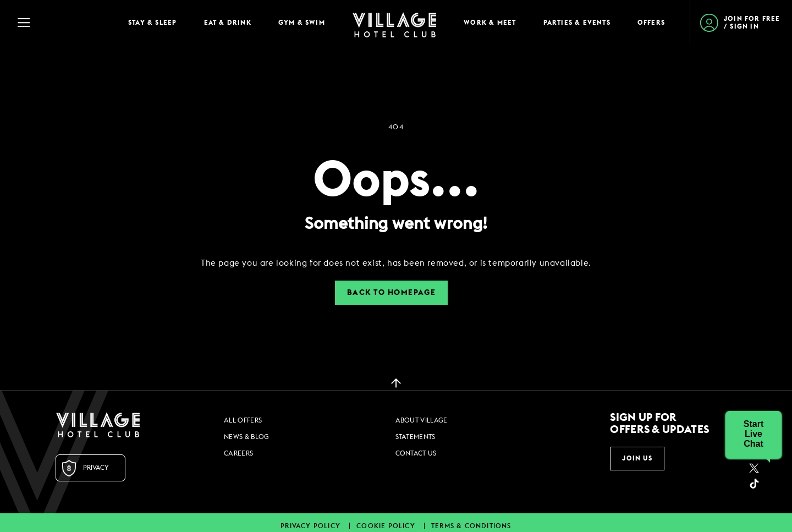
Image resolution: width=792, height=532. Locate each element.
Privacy (96, 468)
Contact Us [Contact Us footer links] (416, 453)
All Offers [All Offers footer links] (243, 420)
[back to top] (396, 382)
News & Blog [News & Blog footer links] (246, 437)
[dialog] (396, 263)
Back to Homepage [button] (391, 293)
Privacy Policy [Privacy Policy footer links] (312, 526)
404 (396, 127)
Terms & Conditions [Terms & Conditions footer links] (471, 526)
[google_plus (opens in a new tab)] (754, 484)
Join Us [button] (637, 458)
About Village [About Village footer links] (422, 420)
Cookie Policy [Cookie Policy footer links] (387, 526)
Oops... (396, 181)
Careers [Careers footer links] (238, 453)
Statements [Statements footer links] (416, 437)
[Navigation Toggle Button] (61, 23)
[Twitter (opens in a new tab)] (754, 468)
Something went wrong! (396, 224)
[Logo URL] (98, 425)
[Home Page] (394, 23)
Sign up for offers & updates (659, 424)
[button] (754, 434)
